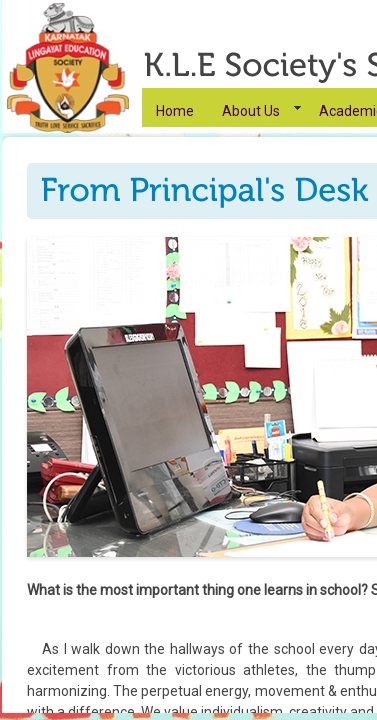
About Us (251, 111)
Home (175, 111)
